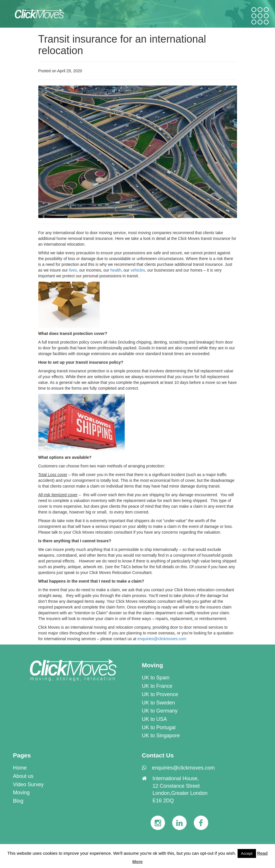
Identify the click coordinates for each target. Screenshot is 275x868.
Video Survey (28, 784)
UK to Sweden (159, 703)
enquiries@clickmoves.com (162, 639)
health (116, 270)
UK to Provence (160, 694)
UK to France (157, 686)
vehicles (138, 270)
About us (23, 776)
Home (20, 768)
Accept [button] (247, 853)
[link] (73, 670)
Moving (21, 793)
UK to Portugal (159, 727)
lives (73, 270)
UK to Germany (160, 711)
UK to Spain (156, 678)
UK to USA (154, 719)
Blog (18, 801)
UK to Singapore (161, 736)
